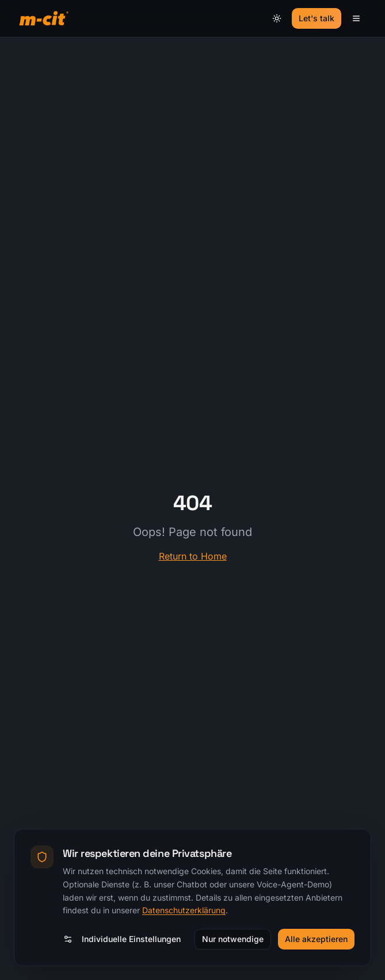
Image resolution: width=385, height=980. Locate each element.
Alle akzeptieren (316, 939)
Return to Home (193, 556)
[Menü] (356, 18)
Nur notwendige (233, 939)
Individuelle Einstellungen (122, 939)
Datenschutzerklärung (184, 910)
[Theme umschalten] (277, 18)
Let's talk (317, 18)
